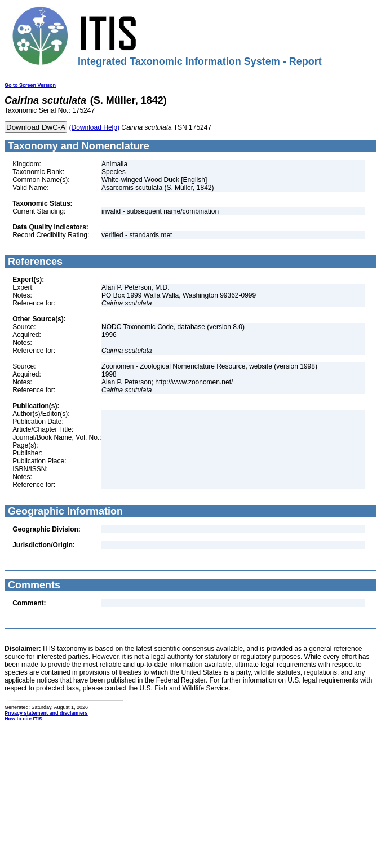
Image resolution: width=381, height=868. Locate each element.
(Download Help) (94, 127)
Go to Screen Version (30, 85)
